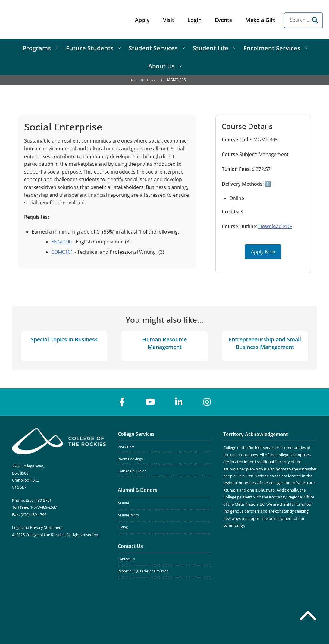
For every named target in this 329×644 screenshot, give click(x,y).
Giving (123, 527)
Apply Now (263, 252)
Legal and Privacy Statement (38, 527)
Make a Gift (260, 20)
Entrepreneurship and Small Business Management (265, 343)
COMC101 (62, 252)
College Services (136, 434)
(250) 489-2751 (39, 500)
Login (194, 20)
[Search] (315, 20)
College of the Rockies (53, 19)
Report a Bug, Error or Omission (143, 571)
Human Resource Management (164, 343)
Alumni (123, 503)
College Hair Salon (132, 471)
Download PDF (275, 226)
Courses (152, 80)
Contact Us (130, 546)
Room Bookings (130, 459)
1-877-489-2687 (44, 507)
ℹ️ (267, 184)
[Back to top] (308, 617)
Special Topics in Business (64, 339)
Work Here (126, 447)
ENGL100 (61, 242)
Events (223, 20)
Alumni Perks (128, 515)
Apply (142, 20)
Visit (169, 20)
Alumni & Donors (138, 490)
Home (134, 80)
